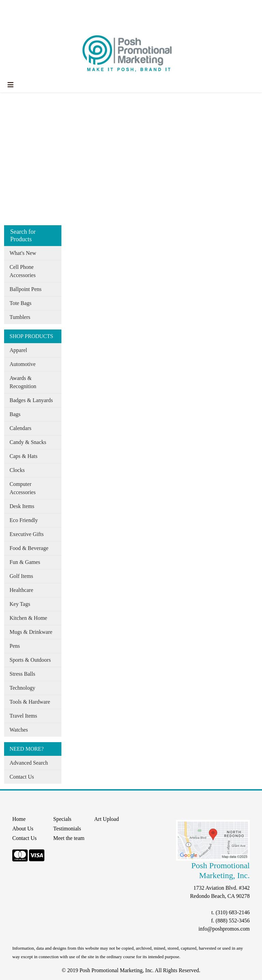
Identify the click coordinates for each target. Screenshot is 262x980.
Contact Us (22, 777)
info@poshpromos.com (224, 929)
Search (114, 7)
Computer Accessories (23, 488)
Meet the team (69, 838)
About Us (35, 7)
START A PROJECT (29, 22)
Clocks (17, 470)
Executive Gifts (27, 534)
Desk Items (22, 506)
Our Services (65, 7)
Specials (93, 7)
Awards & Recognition (23, 382)
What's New (23, 253)
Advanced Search (29, 763)
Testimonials (67, 829)
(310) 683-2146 (233, 912)
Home (13, 7)
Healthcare (21, 590)
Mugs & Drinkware (31, 632)
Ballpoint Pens (26, 289)
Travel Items (23, 716)
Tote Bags (20, 303)
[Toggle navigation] (11, 85)
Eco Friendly (24, 520)
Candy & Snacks (28, 442)
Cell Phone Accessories (23, 271)
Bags (15, 414)
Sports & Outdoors (30, 660)
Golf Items (21, 576)
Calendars (20, 428)
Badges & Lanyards (31, 400)
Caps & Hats (24, 456)
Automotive (23, 364)
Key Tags (20, 604)
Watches (19, 730)
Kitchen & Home (28, 618)
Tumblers (20, 317)
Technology (22, 688)
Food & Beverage (29, 548)
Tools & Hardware (30, 702)
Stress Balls (22, 674)
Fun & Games (25, 562)
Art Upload (106, 819)
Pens (15, 646)
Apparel (18, 350)
